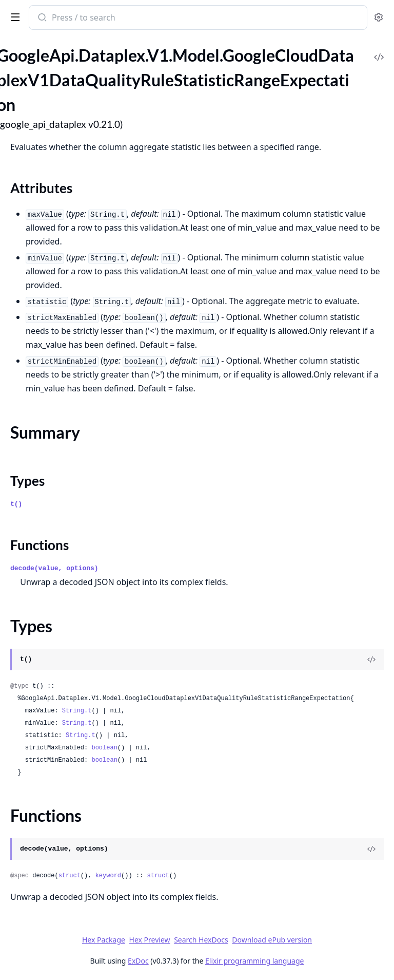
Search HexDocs (201, 940)
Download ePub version (272, 940)
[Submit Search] (41, 18)
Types (27, 481)
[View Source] (371, 659)
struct (70, 876)
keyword (108, 876)
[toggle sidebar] (13, 16)
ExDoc (138, 961)
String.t (77, 711)
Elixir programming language (254, 961)
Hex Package (104, 940)
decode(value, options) (54, 568)
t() (16, 504)
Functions (40, 545)
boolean (104, 748)
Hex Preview (150, 940)
